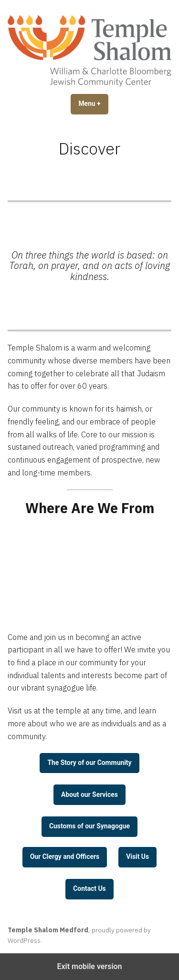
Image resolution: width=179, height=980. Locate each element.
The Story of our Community (89, 763)
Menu (93, 103)
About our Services (89, 794)
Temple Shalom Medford (48, 930)
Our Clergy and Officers (65, 856)
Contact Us (89, 888)
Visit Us (137, 856)
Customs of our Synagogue (89, 826)
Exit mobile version (89, 966)
